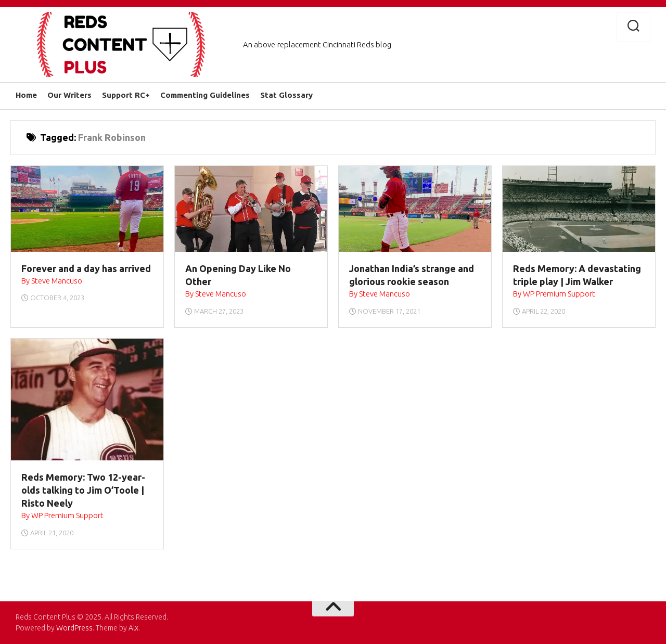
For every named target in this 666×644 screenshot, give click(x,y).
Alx (133, 628)
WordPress (74, 628)
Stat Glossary (286, 95)
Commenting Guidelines (205, 95)
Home (26, 95)
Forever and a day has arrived (86, 268)
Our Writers (69, 95)
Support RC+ (126, 95)
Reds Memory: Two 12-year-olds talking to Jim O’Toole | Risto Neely (83, 490)
